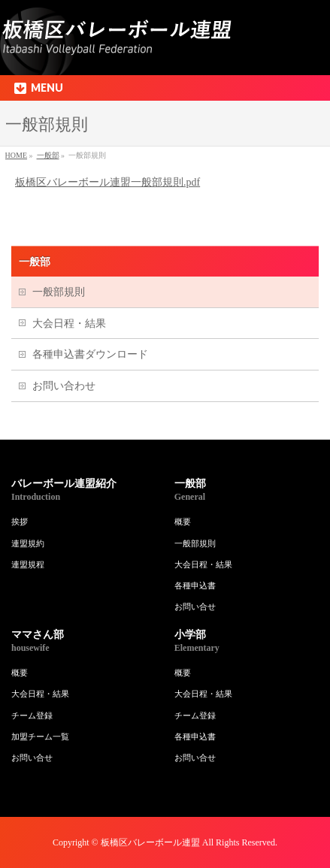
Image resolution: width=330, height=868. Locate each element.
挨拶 (20, 522)
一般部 (48, 155)
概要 (183, 522)
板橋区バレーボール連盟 (150, 842)
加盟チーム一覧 (40, 736)
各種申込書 (195, 585)
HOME (16, 155)
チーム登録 (32, 715)
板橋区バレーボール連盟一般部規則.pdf (107, 182)
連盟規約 (28, 543)
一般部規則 (59, 292)
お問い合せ (195, 606)
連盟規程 (28, 564)
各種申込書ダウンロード (90, 354)
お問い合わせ (64, 386)
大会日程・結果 (69, 324)
